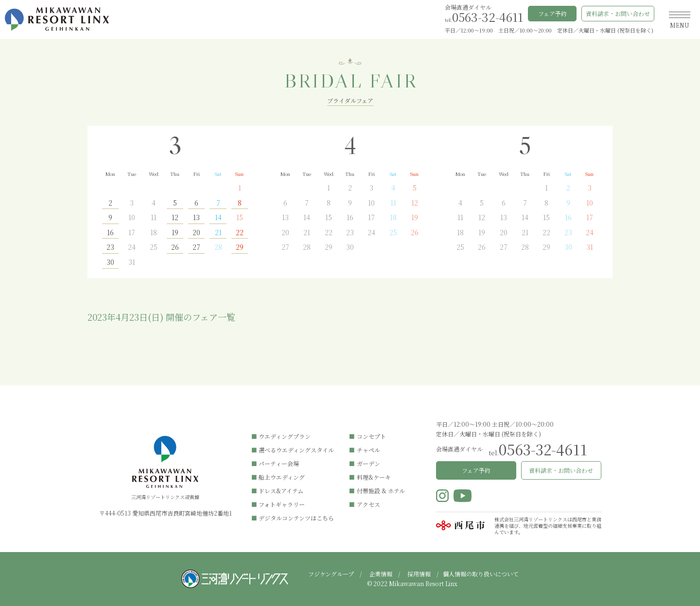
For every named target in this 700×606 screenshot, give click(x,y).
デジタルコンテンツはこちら (296, 518)
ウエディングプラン (285, 436)
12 (175, 218)
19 (175, 233)
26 (175, 248)
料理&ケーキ (374, 477)
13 (196, 218)
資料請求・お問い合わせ (618, 13)
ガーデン (368, 463)
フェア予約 (552, 13)
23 (110, 248)
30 (110, 263)
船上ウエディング (282, 477)
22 (240, 233)
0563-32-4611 (488, 17)
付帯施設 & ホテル (381, 491)
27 (196, 248)
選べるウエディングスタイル (296, 450)
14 (218, 218)
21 (218, 233)
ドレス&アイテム (281, 491)
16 (110, 233)
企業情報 (381, 574)
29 (240, 248)
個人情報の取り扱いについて (481, 574)
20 (196, 233)
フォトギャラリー (282, 504)
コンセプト (371, 436)
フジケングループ (331, 574)
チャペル (368, 450)
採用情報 (419, 574)
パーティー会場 (279, 463)
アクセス (368, 504)
